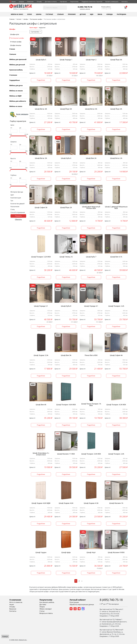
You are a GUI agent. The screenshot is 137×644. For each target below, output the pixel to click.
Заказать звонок (85, 9)
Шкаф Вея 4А (41, 405)
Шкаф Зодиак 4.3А (91, 503)
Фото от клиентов (16, 602)
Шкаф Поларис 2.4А (116, 454)
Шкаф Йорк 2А (66, 207)
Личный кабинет (78, 600)
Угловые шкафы (16, 42)
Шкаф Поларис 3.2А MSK (41, 257)
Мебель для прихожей (18, 59)
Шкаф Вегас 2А (116, 158)
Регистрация (74, 602)
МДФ (92, 14)
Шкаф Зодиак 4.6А (66, 503)
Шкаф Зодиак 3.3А (41, 355)
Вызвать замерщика (112, 2)
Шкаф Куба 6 (66, 158)
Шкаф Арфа (66, 552)
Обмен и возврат (46, 609)
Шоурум (21, 2)
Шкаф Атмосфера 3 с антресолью (41, 454)
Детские (83, 14)
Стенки (12, 49)
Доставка (43, 605)
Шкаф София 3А (41, 207)
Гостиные (49, 14)
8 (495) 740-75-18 (85, 7)
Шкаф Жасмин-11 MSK (66, 454)
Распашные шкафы (17, 38)
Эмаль (100, 14)
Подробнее (41, 80)
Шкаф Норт (91, 552)
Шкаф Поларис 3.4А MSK (91, 454)
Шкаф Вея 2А (91, 158)
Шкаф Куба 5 (41, 60)
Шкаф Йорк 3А (116, 109)
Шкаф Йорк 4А (116, 60)
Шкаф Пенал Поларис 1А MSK (91, 405)
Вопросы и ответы (46, 613)
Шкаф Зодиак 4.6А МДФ (41, 503)
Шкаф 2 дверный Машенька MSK (116, 208)
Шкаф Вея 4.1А (116, 257)
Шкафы (39, 14)
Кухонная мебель (16, 70)
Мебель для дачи (16, 85)
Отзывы (39, 2)
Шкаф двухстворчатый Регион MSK (91, 208)
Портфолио (63, 2)
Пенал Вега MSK (91, 355)
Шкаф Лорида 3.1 (41, 306)
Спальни (60, 14)
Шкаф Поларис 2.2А (116, 306)
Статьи (42, 611)
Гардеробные (15, 80)
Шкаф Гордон (41, 552)
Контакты (125, 2)
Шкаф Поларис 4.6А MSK (66, 405)
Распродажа (121, 14)
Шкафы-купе (15, 34)
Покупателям (74, 2)
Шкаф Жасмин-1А (116, 503)
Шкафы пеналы (16, 45)
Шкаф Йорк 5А (66, 109)
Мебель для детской (17, 65)
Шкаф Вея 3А (66, 355)
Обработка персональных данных (82, 605)
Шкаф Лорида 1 (66, 60)
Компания (30, 2)
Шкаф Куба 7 (91, 257)
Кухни (30, 14)
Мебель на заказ (17, 14)
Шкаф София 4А (116, 355)
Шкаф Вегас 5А (91, 109)
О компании (15, 600)
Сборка (42, 607)
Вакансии (13, 609)
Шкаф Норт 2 (91, 60)
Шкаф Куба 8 (66, 306)
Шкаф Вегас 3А (41, 158)
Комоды (110, 14)
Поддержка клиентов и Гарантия (92, 2)
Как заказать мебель (47, 602)
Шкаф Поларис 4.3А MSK (116, 405)
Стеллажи (13, 75)
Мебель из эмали (16, 91)
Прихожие (72, 14)
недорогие (42, 28)
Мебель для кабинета (18, 101)
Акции (14, 2)
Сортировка (35, 32)
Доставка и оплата (51, 2)
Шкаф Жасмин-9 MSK (116, 552)
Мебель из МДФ (15, 96)
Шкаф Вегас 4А (41, 109)
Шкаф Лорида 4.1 (91, 306)
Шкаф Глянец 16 (66, 257)
